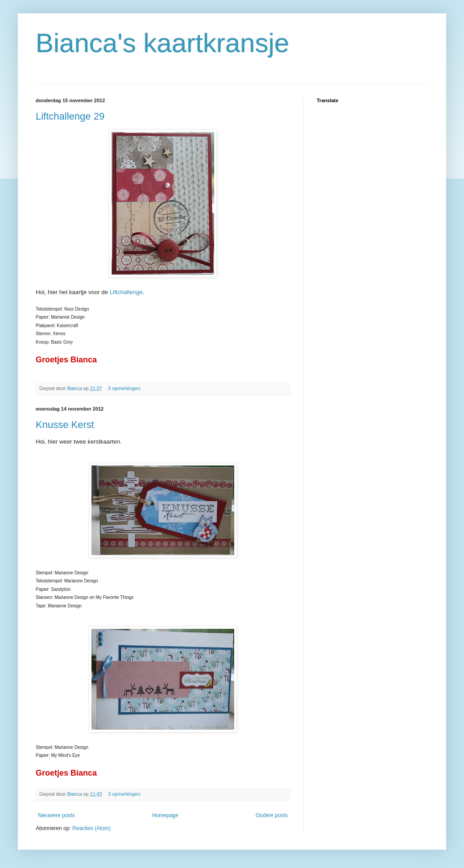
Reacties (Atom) (91, 828)
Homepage (165, 815)
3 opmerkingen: (125, 794)
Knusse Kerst (65, 425)
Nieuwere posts (56, 815)
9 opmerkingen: (125, 388)
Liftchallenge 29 (70, 116)
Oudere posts (272, 815)
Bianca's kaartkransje (162, 43)
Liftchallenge (126, 292)
